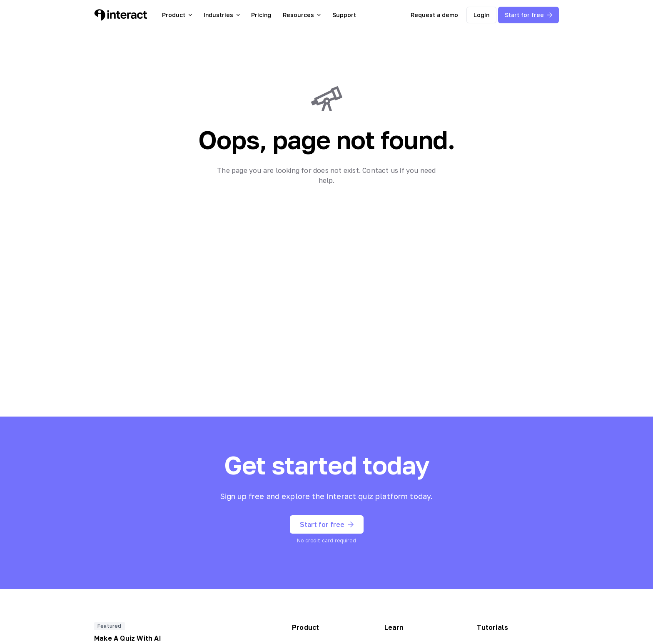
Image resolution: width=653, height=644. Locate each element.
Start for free (528, 15)
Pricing (261, 15)
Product (177, 15)
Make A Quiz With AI (128, 638)
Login (481, 15)
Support (344, 15)
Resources (302, 15)
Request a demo (434, 15)
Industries (222, 15)
